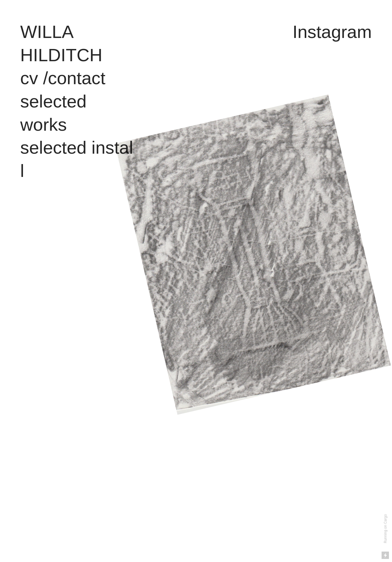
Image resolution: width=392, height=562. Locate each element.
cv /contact (63, 78)
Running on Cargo (386, 529)
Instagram (332, 32)
